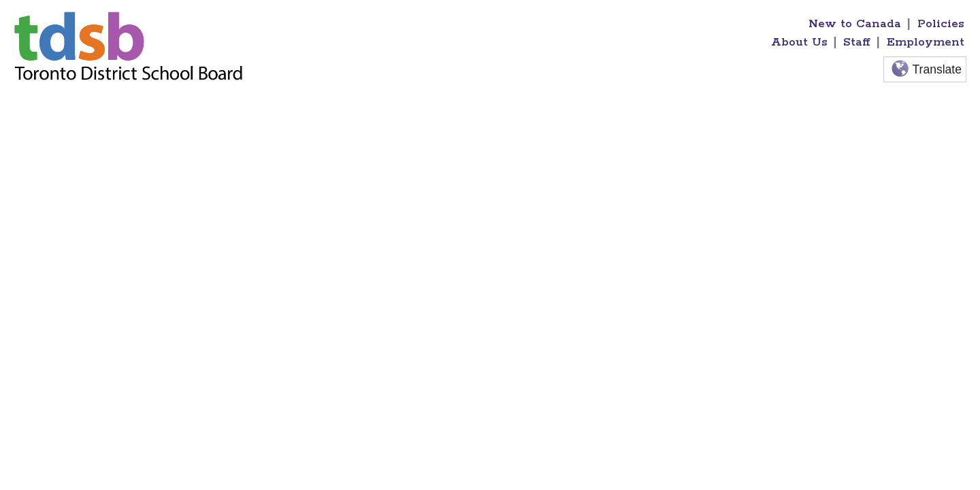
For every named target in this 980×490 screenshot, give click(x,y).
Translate (925, 70)
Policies (941, 24)
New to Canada (855, 24)
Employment (926, 42)
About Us (799, 42)
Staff (857, 42)
